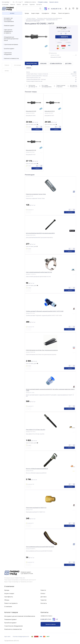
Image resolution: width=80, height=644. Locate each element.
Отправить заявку (43, 2)
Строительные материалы (11, 44)
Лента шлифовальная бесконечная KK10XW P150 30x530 (40, 547)
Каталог (12, 13)
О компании (9, 586)
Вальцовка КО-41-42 (31, 150)
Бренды (27, 13)
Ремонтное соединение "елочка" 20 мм (36, 194)
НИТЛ (75, 72)
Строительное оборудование (12, 53)
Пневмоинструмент (12, 26)
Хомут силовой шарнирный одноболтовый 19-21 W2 (39, 272)
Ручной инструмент (12, 49)
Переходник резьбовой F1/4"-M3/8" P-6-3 (36, 508)
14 (76, 81)
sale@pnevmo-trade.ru (30, 2)
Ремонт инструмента (64, 13)
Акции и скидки (35, 13)
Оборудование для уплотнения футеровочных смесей (12, 39)
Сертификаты (45, 13)
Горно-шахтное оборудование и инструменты (12, 31)
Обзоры (54, 13)
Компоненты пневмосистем (12, 58)
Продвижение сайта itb (12, 641)
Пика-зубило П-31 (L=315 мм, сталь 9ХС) (36, 430)
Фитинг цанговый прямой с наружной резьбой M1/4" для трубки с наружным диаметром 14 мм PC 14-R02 (50, 390)
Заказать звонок (54, 2)
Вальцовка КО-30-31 (50, 111)
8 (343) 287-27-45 (56, 9)
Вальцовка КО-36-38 (31, 111)
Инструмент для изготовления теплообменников (12, 20)
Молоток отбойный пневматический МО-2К (37, 469)
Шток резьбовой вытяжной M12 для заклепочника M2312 (40, 233)
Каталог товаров (11, 612)
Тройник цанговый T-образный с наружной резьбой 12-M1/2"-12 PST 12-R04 (45, 311)
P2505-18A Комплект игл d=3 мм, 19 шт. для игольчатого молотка (42, 350)
